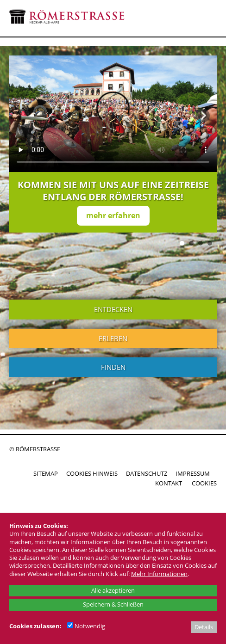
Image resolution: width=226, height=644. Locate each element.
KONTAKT (169, 483)
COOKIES (204, 483)
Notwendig (86, 626)
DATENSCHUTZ (147, 473)
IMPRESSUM (193, 473)
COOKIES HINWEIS (92, 473)
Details (204, 627)
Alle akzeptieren (113, 590)
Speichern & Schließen (113, 604)
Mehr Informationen (159, 574)
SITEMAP (46, 473)
